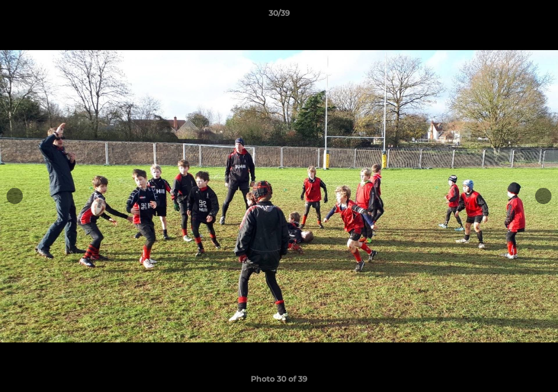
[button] (538, 16)
